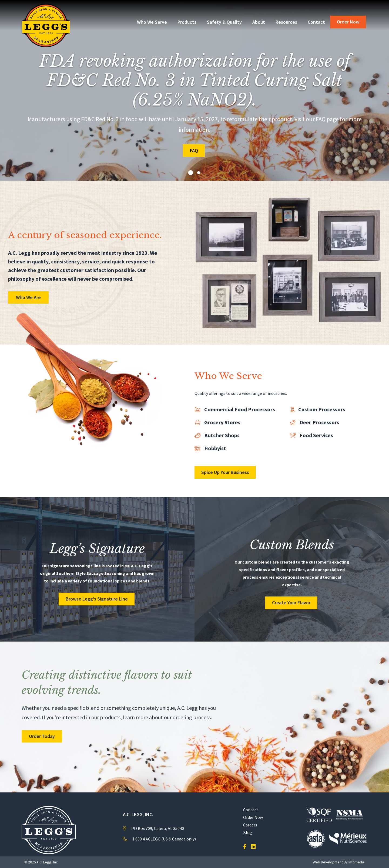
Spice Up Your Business (225, 472)
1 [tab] (190, 173)
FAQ (194, 150)
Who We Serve (152, 22)
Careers (250, 825)
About (259, 22)
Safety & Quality (224, 22)
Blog (248, 832)
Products (187, 22)
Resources (286, 22)
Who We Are (28, 297)
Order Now (348, 22)
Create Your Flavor (291, 603)
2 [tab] (199, 173)
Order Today (42, 736)
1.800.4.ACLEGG (146, 839)
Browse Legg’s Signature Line (97, 599)
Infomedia (357, 862)
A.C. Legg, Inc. (48, 862)
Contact (316, 22)
